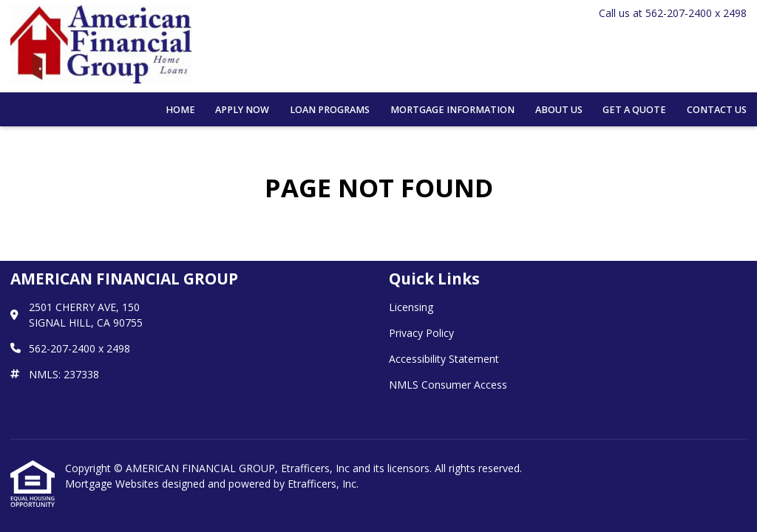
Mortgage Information (452, 110)
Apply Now (242, 110)
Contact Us (717, 110)
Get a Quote (634, 110)
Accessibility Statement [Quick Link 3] (444, 359)
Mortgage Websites (113, 484)
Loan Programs (330, 110)
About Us (559, 110)
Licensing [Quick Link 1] (411, 307)
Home (180, 110)
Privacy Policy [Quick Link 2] (421, 333)
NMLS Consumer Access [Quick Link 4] (448, 385)
